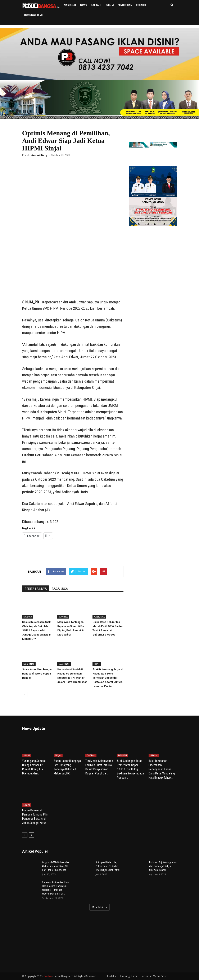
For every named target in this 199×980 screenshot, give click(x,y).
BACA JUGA (60, 589)
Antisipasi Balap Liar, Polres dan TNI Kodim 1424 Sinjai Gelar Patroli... (109, 866)
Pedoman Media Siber (154, 976)
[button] (172, 5)
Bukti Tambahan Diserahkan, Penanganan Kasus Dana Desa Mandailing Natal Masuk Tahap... (162, 769)
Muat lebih (99, 907)
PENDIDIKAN (125, 5)
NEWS (84, 5)
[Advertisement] (73, 288)
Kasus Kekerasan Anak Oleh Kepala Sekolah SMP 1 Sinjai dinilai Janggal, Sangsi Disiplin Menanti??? (37, 630)
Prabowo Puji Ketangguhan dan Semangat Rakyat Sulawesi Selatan (163, 866)
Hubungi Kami (33, 15)
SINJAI (27, 755)
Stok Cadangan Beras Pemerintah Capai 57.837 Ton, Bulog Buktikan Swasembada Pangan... (130, 769)
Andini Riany (39, 155)
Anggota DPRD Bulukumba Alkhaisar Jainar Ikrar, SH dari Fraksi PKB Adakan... (55, 866)
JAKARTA (63, 617)
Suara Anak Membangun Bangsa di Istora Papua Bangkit (37, 674)
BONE (97, 664)
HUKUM (109, 5)
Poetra (48, 976)
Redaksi (141, 5)
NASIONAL (70, 5)
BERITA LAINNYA (36, 589)
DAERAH (96, 5)
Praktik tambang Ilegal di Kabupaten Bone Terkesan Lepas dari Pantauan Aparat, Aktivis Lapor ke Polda (108, 678)
